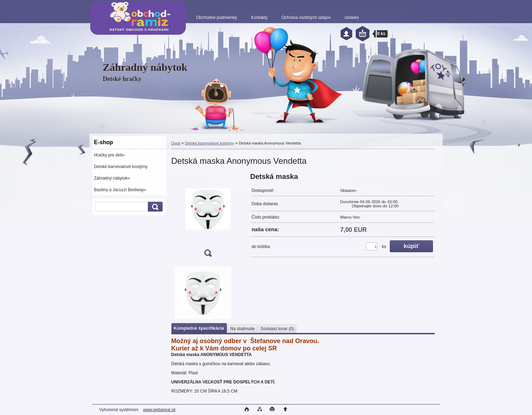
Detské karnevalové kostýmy (121, 167)
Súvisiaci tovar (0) (277, 329)
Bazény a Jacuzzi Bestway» (120, 190)
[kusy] (372, 246)
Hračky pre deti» (109, 155)
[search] (154, 207)
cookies (352, 18)
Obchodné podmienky (217, 18)
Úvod (176, 143)
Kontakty (259, 18)
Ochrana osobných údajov (306, 18)
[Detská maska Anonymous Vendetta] (208, 217)
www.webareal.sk (159, 410)
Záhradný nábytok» (112, 178)
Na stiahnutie (242, 329)
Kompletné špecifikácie (199, 328)
